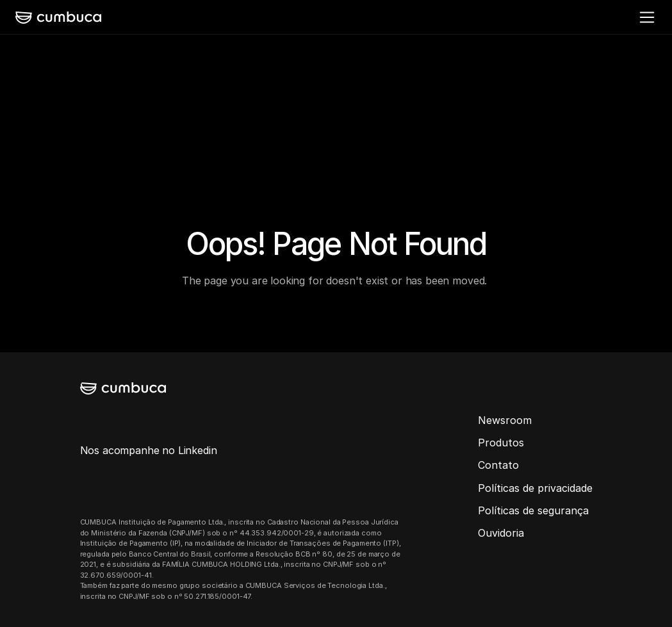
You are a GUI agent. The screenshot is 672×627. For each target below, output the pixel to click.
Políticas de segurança (533, 510)
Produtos (501, 443)
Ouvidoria (501, 533)
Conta (493, 465)
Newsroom (505, 420)
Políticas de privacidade (535, 488)
